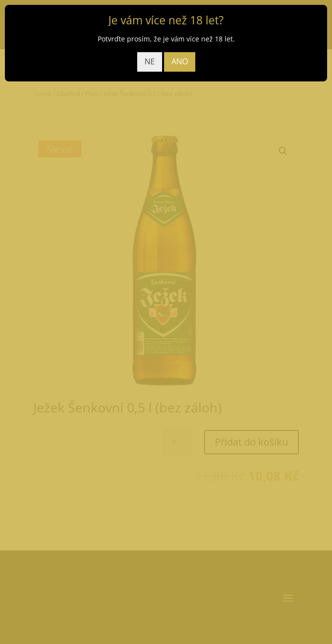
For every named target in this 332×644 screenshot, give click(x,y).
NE (150, 61)
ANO (180, 61)
